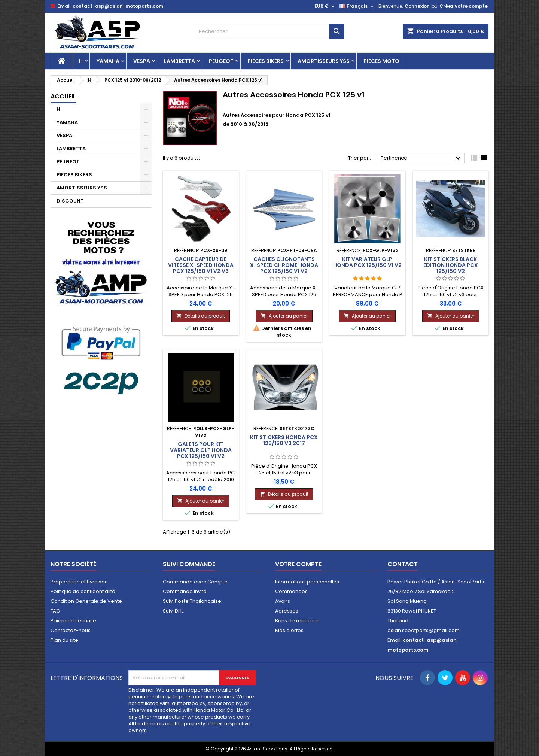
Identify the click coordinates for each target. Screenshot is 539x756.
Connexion (417, 6)
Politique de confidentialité (83, 591)
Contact (403, 564)
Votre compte (298, 564)
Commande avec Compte (195, 582)
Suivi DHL (173, 611)
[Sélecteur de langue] (357, 6)
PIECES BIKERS (266, 61)
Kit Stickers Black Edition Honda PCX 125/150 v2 (451, 265)
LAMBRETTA (179, 61)
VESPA (142, 61)
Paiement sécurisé (73, 621)
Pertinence (422, 158)
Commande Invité (185, 591)
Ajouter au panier (284, 316)
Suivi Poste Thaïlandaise (192, 601)
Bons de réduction (297, 621)
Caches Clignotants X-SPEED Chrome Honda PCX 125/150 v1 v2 (284, 265)
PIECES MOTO (381, 61)
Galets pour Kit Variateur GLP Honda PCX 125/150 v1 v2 (201, 450)
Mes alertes (289, 630)
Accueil (63, 96)
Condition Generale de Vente (86, 601)
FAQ (55, 611)
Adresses (287, 611)
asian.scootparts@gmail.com (424, 630)
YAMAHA (108, 61)
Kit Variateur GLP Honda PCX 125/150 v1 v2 (367, 262)
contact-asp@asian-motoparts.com (118, 6)
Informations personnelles (307, 582)
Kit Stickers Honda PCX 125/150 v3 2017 (284, 440)
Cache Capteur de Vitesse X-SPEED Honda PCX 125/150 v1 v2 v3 (201, 265)
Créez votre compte (464, 6)
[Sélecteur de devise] (325, 6)
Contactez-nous (71, 630)
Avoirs (283, 601)
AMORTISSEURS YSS (324, 61)
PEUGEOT (221, 61)
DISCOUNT (70, 201)
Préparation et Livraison (79, 582)
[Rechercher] (269, 31)
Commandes (291, 591)
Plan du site (64, 640)
